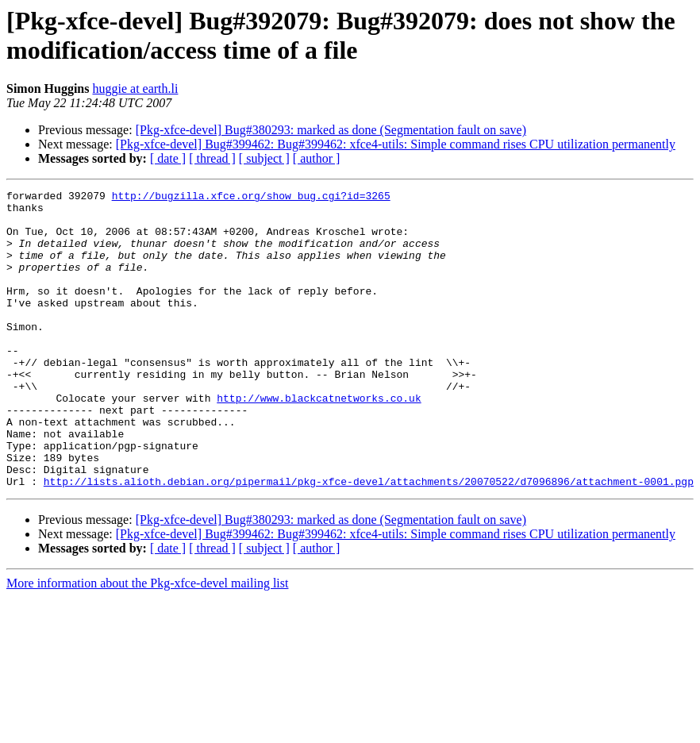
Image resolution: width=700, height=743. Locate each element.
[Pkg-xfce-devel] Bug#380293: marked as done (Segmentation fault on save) (331, 130)
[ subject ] (264, 158)
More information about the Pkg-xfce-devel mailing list (147, 643)
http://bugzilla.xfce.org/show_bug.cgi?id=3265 (251, 198)
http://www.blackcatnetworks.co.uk (319, 441)
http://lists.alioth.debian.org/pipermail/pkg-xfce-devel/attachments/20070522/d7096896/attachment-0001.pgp (369, 541)
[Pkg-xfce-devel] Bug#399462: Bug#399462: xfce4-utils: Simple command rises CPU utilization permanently (396, 144)
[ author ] (317, 158)
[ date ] (168, 158)
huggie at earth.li (135, 89)
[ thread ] (212, 158)
